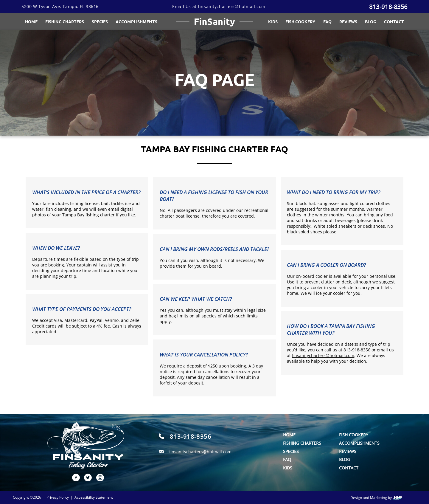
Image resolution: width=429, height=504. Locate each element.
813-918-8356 (388, 7)
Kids (273, 21)
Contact (394, 21)
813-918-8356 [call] (191, 436)
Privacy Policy (58, 497)
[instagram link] (98, 480)
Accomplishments (359, 443)
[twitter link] (86, 480)
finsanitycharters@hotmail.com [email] (200, 452)
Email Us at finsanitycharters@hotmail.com (219, 6)
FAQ (327, 21)
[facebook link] (74, 480)
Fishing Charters (65, 21)
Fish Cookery (300, 21)
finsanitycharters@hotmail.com (323, 355)
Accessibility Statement (94, 497)
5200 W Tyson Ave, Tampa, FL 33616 (60, 6)
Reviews (348, 21)
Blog (371, 21)
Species (100, 21)
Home (31, 21)
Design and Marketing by (376, 498)
